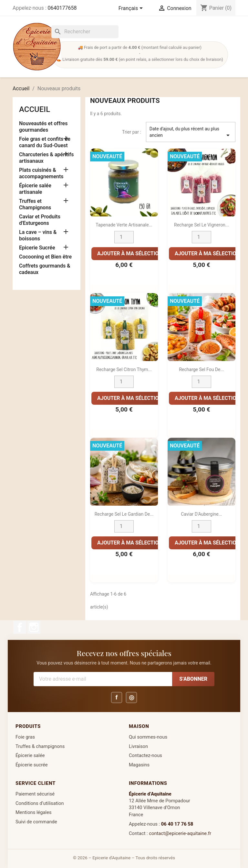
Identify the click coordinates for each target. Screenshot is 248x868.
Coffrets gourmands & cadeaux (45, 269)
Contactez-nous (145, 755)
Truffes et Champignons (35, 204)
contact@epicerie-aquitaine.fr (180, 833)
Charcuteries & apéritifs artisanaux (46, 158)
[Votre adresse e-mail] (103, 679)
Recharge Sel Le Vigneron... (201, 225)
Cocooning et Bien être (45, 257)
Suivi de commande (36, 822)
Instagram (34, 627)
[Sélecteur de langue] (132, 9)
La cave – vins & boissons (38, 235)
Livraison (138, 746)
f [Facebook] (117, 697)
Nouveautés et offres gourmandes (43, 127)
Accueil (35, 109)
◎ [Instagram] (132, 697)
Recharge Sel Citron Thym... (124, 369)
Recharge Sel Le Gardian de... (124, 514)
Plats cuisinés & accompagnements (41, 173)
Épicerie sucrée (32, 765)
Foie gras (25, 737)
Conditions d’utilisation (40, 803)
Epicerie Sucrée (37, 248)
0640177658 (62, 8)
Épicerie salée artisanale (35, 189)
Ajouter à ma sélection (130, 253)
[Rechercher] (85, 32)
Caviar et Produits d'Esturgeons (40, 220)
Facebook (20, 627)
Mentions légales (34, 812)
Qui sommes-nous (148, 737)
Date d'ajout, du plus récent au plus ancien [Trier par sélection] (191, 133)
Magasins (139, 765)
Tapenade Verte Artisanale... (124, 225)
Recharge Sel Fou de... (201, 369)
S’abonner (193, 679)
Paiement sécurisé (35, 794)
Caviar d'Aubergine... (201, 514)
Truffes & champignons (40, 746)
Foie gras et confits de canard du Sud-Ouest (45, 142)
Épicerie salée (30, 755)
